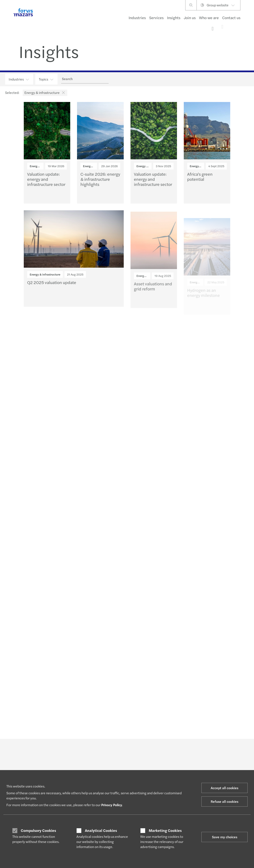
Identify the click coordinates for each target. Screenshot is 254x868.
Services (156, 18)
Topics (46, 79)
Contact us (231, 18)
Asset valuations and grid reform (153, 295)
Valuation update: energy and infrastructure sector (46, 181)
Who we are (209, 18)
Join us (190, 18)
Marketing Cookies (165, 830)
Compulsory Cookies (38, 830)
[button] (63, 93)
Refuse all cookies (225, 801)
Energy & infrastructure (45, 276)
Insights (174, 18)
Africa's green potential (200, 181)
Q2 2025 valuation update (52, 286)
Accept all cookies (225, 788)
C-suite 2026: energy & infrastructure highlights (100, 181)
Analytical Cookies (101, 830)
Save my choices (225, 837)
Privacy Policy (112, 805)
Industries (137, 18)
